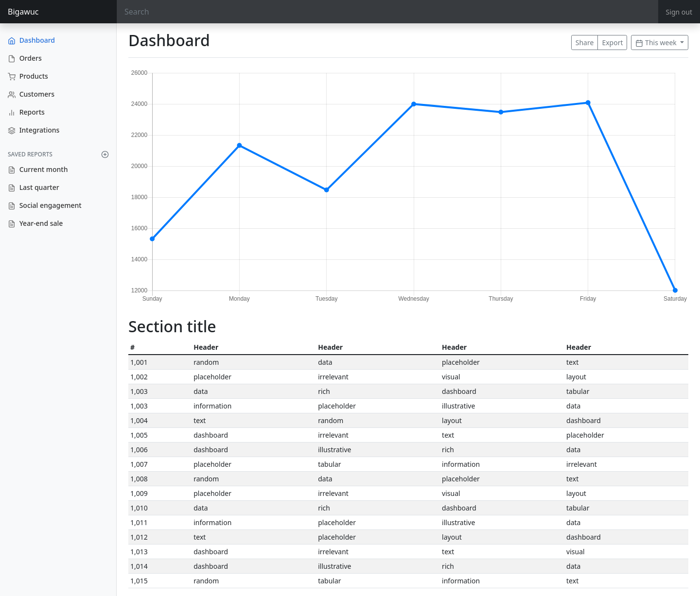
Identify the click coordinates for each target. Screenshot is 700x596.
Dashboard (31, 40)
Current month (38, 169)
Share (585, 43)
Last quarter (34, 187)
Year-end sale (35, 223)
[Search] (387, 12)
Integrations (34, 130)
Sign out (679, 12)
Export (612, 43)
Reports (26, 112)
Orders (25, 58)
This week (657, 43)
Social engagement (45, 205)
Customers (31, 94)
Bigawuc (23, 12)
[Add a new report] (105, 154)
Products (28, 76)
